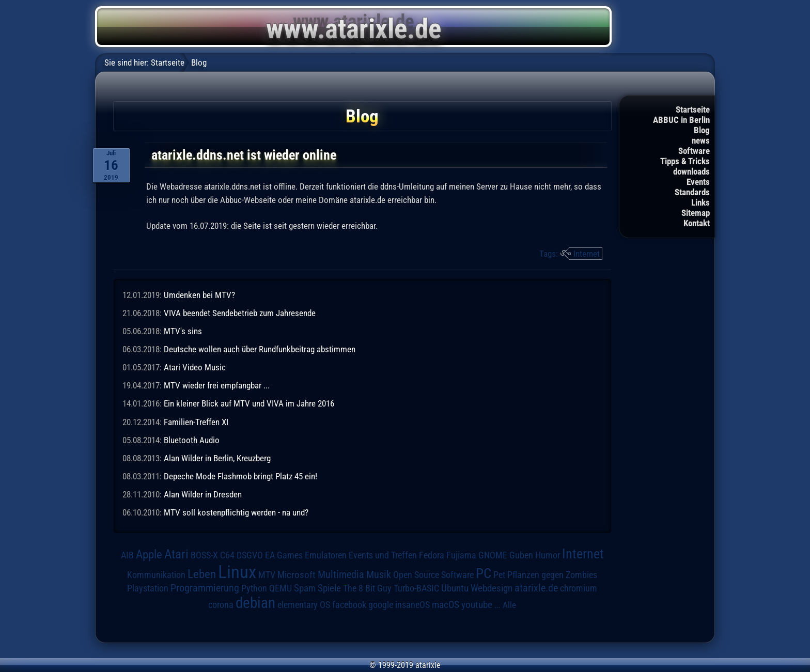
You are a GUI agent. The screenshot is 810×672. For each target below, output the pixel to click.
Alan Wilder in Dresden (203, 494)
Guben (521, 555)
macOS (446, 605)
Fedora (432, 555)
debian (255, 603)
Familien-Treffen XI (196, 422)
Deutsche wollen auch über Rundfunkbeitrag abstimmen (260, 349)
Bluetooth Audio (192, 440)
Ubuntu (455, 588)
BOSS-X (204, 555)
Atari (176, 554)
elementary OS (304, 605)
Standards (692, 192)
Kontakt (697, 223)
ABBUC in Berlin (681, 120)
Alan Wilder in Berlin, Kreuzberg (217, 458)
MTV (267, 575)
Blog (702, 130)
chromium (579, 588)
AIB (127, 555)
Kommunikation (156, 575)
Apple (149, 554)
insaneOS (412, 605)
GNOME (493, 555)
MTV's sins (183, 331)
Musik (379, 575)
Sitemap (696, 213)
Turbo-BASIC (416, 588)
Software (694, 151)
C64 (227, 555)
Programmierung (205, 588)
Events (698, 182)
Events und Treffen (383, 555)
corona (221, 605)
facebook (349, 605)
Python (254, 588)
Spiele (329, 588)
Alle (509, 605)
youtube (477, 605)
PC (484, 573)
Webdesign (492, 588)
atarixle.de (536, 588)
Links (700, 202)
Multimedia (341, 574)
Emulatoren (326, 555)
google (381, 605)
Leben (202, 574)
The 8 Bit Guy (367, 588)
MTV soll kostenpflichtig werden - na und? (236, 512)
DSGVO (250, 555)
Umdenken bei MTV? (199, 295)
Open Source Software (433, 575)
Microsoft (297, 575)
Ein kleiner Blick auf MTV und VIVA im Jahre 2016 (249, 403)
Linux (237, 572)
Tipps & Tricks (685, 161)
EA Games (284, 555)
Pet (499, 575)
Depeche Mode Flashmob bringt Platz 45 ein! (240, 476)
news (701, 140)
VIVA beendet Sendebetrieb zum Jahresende (240, 313)
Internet (587, 254)
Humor (548, 555)
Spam (305, 588)
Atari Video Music (195, 367)
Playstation (148, 588)
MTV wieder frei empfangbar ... (217, 385)
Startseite (693, 110)
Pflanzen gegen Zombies (552, 575)
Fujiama (461, 555)
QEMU (281, 588)
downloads (691, 171)
